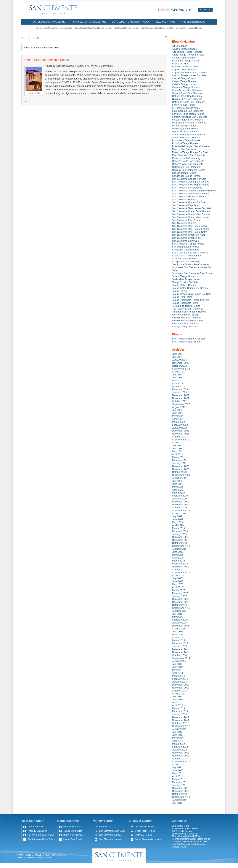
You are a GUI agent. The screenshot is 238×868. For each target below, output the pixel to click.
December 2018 (181, 537)
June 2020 (178, 484)
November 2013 (181, 688)
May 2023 (177, 381)
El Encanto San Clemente (186, 108)
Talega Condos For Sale (185, 282)
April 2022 (177, 419)
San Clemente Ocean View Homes (191, 217)
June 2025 (178, 354)
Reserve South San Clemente (188, 161)
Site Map (31, 857)
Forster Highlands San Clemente (190, 117)
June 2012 (178, 735)
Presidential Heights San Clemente (191, 146)
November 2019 (181, 505)
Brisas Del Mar (180, 64)
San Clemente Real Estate (89, 22)
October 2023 (179, 366)
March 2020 (178, 493)
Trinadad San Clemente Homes (189, 312)
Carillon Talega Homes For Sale (189, 75)
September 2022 (181, 404)
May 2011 (177, 773)
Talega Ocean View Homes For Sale (191, 294)
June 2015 (178, 632)
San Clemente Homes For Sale (189, 202)
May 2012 (177, 738)
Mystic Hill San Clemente (185, 132)
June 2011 (178, 770)
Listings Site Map (44, 857)
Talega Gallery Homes (184, 285)
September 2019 (181, 511)
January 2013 (179, 714)
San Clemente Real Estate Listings (191, 229)
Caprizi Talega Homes (184, 70)
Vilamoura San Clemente (185, 324)
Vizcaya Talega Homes (184, 327)
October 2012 (179, 723)
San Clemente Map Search (186, 205)
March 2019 (178, 528)
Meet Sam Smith (36, 827)
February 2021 (180, 460)
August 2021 (179, 443)
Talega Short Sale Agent (185, 303)
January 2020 (179, 499)
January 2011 (179, 785)
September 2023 (181, 369)
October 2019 (179, 508)
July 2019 (177, 516)
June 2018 (178, 552)
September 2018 (181, 546)
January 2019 (179, 534)
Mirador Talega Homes (184, 126)
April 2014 (177, 673)
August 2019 (179, 514)
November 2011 (181, 756)
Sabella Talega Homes (184, 173)
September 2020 (181, 475)
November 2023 (181, 363)
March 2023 (178, 387)
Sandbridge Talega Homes (186, 176)
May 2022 (177, 416)
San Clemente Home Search (50, 22)
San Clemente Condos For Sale (189, 179)
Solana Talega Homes (184, 276)
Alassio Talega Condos (184, 49)
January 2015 (179, 646)
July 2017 (177, 578)
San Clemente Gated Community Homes (194, 191)
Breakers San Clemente (185, 67)
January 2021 (179, 463)
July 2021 (177, 446)
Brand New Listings (73, 835)
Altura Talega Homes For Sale (188, 55)
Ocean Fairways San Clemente (189, 135)
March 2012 (178, 744)
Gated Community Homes (148, 839)
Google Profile (179, 847)
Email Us (205, 10)
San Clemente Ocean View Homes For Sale (54, 28)
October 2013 (179, 691)
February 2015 (180, 643)
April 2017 (177, 587)
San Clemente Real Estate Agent (190, 226)
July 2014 (177, 664)
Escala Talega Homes (184, 105)
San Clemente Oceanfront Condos (190, 182)
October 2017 (179, 570)
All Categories (180, 46)
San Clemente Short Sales (186, 238)
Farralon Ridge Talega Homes (188, 114)
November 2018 (181, 540)
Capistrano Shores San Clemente (190, 73)
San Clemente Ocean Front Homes (191, 211)
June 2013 (178, 700)
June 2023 (178, 378)
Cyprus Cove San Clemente (187, 99)
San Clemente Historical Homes (189, 28)
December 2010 (181, 788)
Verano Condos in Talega (185, 315)
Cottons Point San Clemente (187, 96)
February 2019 (180, 531)
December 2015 (181, 626)
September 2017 (181, 573)
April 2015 (177, 638)
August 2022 (179, 407)
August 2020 (179, 478)
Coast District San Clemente (187, 90)
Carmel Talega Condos (184, 78)
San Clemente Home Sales (41, 839)
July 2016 (177, 614)
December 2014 (181, 649)
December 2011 (181, 753)
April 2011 (177, 776)
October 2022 (179, 401)
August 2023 (179, 372)
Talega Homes (180, 291)
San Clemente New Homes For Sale (192, 208)
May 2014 (177, 670)
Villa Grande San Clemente (187, 318)
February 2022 (180, 425)
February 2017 (180, 593)
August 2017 (179, 576)
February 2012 (180, 747)
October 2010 (179, 794)
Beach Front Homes (145, 831)
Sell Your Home (165, 22)
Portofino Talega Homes (185, 143)
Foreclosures (106, 827)
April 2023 (177, 384)
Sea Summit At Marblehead (187, 256)
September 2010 (181, 797)
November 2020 (181, 469)
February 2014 (180, 679)
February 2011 (180, 782)
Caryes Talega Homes (184, 81)
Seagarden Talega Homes (186, 262)
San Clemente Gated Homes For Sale (157, 28)
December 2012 (181, 717)
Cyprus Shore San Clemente (187, 93)
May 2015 (177, 635)
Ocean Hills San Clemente (186, 138)
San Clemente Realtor (184, 223)
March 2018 (178, 561)
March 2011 (178, 779)
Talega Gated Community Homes (190, 288)
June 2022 (178, 413)
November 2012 (181, 720)
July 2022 (177, 410)
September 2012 (181, 726)
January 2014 (179, 682)
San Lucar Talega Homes (186, 247)
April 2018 (177, 558)
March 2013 (178, 708)
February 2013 (180, 711)
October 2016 (179, 605)
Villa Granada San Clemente (187, 321)
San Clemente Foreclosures (187, 188)
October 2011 (179, 759)
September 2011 (181, 762)
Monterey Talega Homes (185, 129)
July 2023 (177, 375)
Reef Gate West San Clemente (189, 155)
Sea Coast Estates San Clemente (190, 253)
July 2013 (177, 697)
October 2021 (179, 437)
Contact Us (21, 857)
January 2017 (179, 596)
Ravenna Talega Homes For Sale (190, 152)
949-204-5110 (175, 10)
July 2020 (177, 481)
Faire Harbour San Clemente (187, 111)
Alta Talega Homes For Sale (187, 52)
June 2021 (178, 449)
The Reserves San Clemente (188, 309)
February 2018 (180, 564)
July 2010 (177, 803)
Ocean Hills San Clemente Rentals (47, 60)
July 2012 (177, 732)
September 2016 (181, 608)
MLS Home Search (73, 827)
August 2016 (179, 611)
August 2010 (179, 800)
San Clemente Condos (110, 835)
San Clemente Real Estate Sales (190, 232)
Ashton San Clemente (184, 58)
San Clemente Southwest (186, 241)
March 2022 (178, 422)
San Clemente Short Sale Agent (189, 235)
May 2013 (177, 703)
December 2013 (181, 685)
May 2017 (177, 584)
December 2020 (181, 466)
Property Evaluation (37, 831)
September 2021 (181, 440)
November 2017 (181, 567)
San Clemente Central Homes (188, 244)
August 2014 (179, 661)
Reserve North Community (186, 158)
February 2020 (180, 496)
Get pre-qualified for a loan (41, 835)
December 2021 (181, 431)
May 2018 (177, 555)
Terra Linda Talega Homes (186, 306)
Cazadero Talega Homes (185, 87)
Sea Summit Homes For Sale (127, 28)
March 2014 (178, 676)
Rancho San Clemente (184, 149)
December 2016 (181, 599)
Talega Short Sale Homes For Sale (191, 300)
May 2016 (177, 617)
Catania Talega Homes (184, 84)
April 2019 (178, 525)
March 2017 (178, 590)
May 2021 (177, 451)
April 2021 (177, 454)
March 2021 (178, 457)
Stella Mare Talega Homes (186, 279)
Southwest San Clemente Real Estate (192, 273)
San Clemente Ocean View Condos (191, 214)
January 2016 (179, 623)
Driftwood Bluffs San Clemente (188, 102)
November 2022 (181, 398)
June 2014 (178, 667)
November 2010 (181, 791)
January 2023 (179, 392)
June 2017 (178, 581)
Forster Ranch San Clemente (188, 120)
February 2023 (180, 389)
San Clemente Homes (184, 200)
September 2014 (181, 658)
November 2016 (181, 602)
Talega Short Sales (73, 831)
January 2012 (179, 750)
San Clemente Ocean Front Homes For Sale (93, 28)
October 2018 (179, 543)
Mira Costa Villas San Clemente (189, 123)
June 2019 (178, 519)
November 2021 (181, 434)
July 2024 (177, 357)
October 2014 (179, 655)
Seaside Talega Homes (184, 259)
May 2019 (177, 522)
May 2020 (177, 487)
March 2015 (178, 640)
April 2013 (177, 705)
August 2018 (179, 549)
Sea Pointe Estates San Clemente (190, 264)
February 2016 (180, 620)
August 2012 (179, 729)
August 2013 (179, 694)
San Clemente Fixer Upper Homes (190, 185)
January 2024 (179, 360)
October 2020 (179, 472)
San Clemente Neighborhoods (131, 22)
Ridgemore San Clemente (186, 167)
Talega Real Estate (182, 297)
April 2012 (177, 741)
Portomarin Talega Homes (186, 140)
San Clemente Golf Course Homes (191, 194)
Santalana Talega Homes (185, 250)
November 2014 (181, 652)
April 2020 (177, 490)
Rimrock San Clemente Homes (189, 170)
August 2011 (179, 765)
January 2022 (179, 428)
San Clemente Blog (193, 22)
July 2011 (177, 767)
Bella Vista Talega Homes (186, 61)
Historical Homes (143, 835)
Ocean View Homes (145, 827)
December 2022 (181, 395)
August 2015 (179, 629)
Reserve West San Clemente (188, 164)
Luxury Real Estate (73, 839)
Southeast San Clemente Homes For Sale (192, 269)
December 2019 (181, 502)
